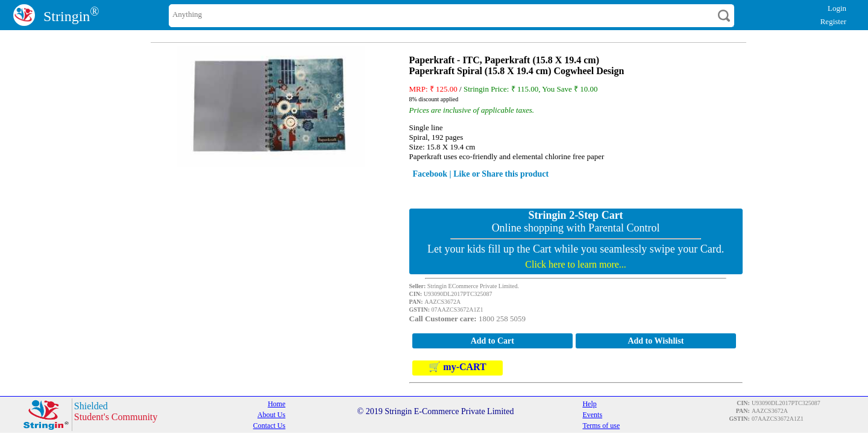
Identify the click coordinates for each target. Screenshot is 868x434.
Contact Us (269, 426)
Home (276, 404)
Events (592, 415)
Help (589, 404)
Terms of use (601, 426)
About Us (271, 415)
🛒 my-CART (457, 367)
